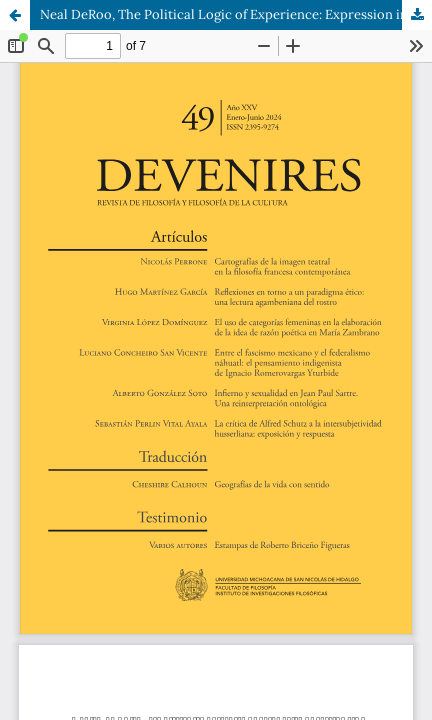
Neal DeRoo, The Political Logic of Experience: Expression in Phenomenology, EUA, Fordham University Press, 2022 (236, 14)
